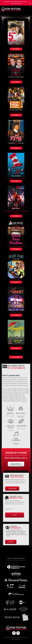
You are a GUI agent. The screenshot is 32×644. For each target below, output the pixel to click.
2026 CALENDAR (16, 357)
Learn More (12, 488)
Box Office (16, 464)
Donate (11, 542)
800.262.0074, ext (16, 458)
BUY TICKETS (16, 49)
